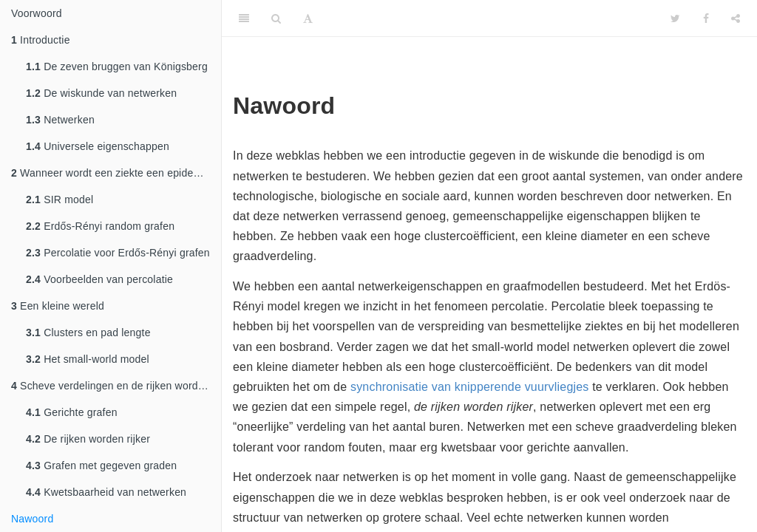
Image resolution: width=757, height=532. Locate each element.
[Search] (276, 18)
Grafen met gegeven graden (101, 465)
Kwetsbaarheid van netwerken (106, 492)
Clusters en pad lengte (88, 332)
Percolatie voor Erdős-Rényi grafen (118, 253)
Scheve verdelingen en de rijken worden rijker (116, 386)
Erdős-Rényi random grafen (100, 226)
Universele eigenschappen (98, 146)
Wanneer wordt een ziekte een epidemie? (114, 173)
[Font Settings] (308, 18)
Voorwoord (37, 13)
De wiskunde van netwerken (101, 93)
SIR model (60, 199)
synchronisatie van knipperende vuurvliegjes (470, 387)
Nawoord (32, 519)
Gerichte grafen (72, 412)
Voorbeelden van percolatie (99, 279)
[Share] (736, 18)
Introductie (41, 40)
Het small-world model (88, 359)
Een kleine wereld (58, 306)
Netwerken (60, 120)
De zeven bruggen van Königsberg (117, 66)
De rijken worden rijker (88, 439)
